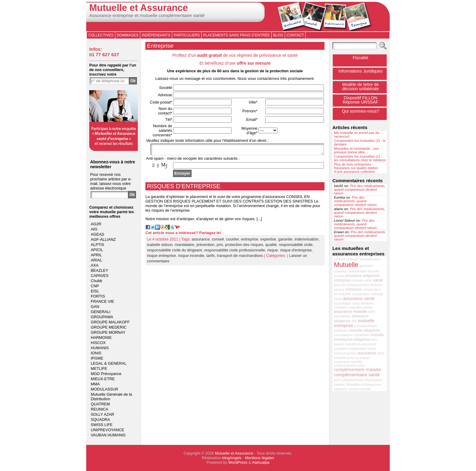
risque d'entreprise (296, 252)
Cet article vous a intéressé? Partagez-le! (183, 235)
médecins (341, 330)
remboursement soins (349, 365)
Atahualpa (261, 462)
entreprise (250, 241)
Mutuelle (346, 265)
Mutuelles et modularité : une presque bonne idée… (356, 150)
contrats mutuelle (346, 259)
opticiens (340, 389)
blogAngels (232, 458)
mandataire (185, 246)
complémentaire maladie (357, 370)
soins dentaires (363, 303)
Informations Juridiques (361, 71)
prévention (206, 246)
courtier (233, 241)
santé (378, 280)
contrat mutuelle (359, 389)
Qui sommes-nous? (360, 111)
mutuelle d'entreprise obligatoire (359, 337)
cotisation (341, 271)
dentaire (376, 285)
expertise (268, 241)
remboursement (345, 353)
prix (220, 246)
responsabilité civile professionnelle (235, 252)
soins (338, 380)
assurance (201, 241)
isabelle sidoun (160, 246)
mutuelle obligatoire (364, 330)
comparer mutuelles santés (353, 307)
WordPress (238, 462)
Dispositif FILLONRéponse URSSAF (360, 100)
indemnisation (306, 241)
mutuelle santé (361, 280)
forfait (372, 349)
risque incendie (191, 257)
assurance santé (359, 299)
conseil (218, 241)
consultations (343, 335)
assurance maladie (350, 311)
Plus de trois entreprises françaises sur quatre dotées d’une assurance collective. (356, 168)
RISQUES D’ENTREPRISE (184, 188)
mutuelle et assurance (361, 344)
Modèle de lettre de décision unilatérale (360, 87)
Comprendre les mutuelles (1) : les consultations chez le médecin (360, 158)
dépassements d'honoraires (362, 380)
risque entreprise (161, 257)
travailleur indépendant (350, 349)
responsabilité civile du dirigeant (174, 252)
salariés (340, 384)
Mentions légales (260, 458)
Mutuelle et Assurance (139, 8)
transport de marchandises (240, 257)
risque (272, 252)
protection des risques (244, 246)
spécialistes (342, 316)
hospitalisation (370, 259)
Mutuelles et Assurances (364, 384)
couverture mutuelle (348, 362)
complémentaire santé (357, 375)
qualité (271, 246)
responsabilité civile (296, 246)
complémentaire (366, 326)
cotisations (362, 335)
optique (339, 289)
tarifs (211, 257)
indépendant (358, 271)
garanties (366, 266)
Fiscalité (361, 58)
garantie (285, 241)
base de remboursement (352, 285)
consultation (343, 303)
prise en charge (358, 358)
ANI (354, 321)
